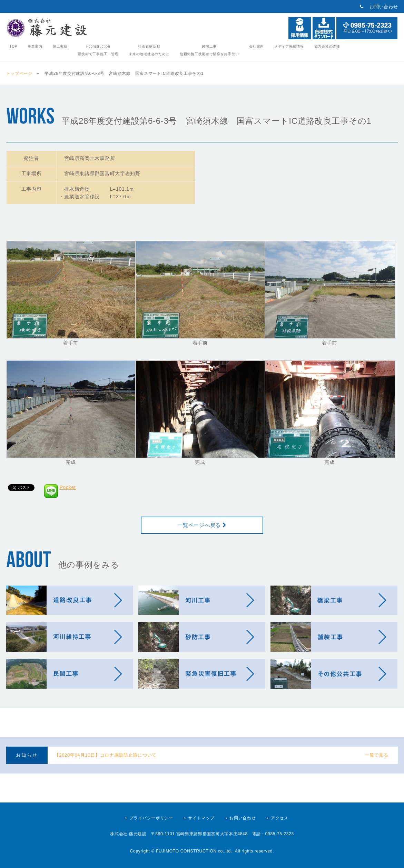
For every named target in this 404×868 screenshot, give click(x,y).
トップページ (21, 73)
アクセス (280, 818)
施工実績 (60, 46)
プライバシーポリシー (151, 818)
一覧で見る (377, 755)
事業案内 (35, 46)
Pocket (68, 487)
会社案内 (257, 46)
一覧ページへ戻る (202, 525)
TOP (13, 46)
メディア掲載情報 (289, 46)
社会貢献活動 (149, 50)
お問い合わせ (384, 7)
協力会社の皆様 (327, 46)
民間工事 (209, 50)
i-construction (98, 50)
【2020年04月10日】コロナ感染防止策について (106, 755)
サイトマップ (201, 818)
